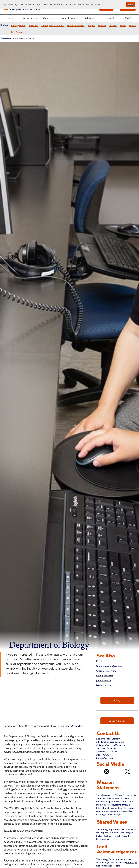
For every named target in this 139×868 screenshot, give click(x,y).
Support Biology (117, 721)
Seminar (102, 25)
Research (109, 18)
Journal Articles (104, 680)
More (128, 18)
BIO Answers (18, 32)
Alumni (89, 18)
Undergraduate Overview (109, 666)
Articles (113, 25)
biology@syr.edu (105, 758)
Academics (50, 18)
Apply (117, 700)
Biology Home (18, 25)
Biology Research (105, 675)
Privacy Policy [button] (93, 5)
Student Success (69, 18)
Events (132, 25)
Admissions (30, 18)
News (123, 25)
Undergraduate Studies (52, 25)
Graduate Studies (76, 25)
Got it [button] (131, 5)
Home (10, 18)
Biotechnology (104, 685)
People (91, 25)
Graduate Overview (106, 671)
